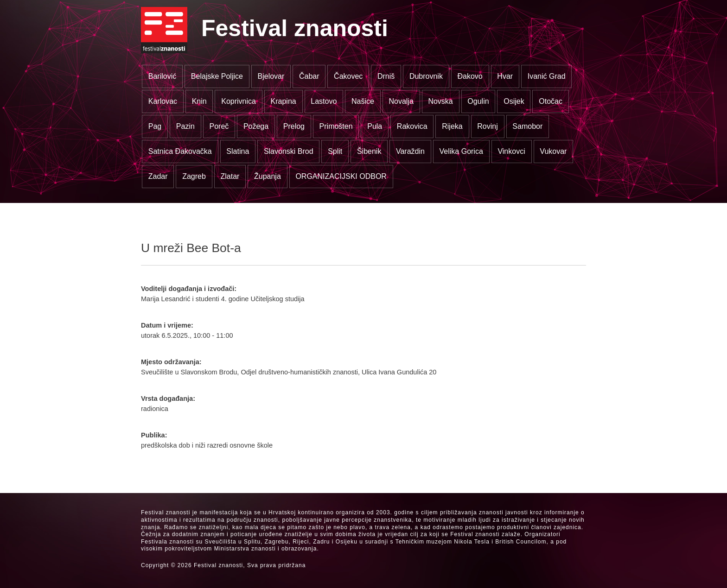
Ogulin (478, 101)
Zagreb (194, 176)
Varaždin (410, 151)
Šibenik (369, 151)
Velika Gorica (461, 151)
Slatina (238, 151)
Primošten (336, 126)
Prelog (294, 126)
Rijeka (452, 126)
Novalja (401, 101)
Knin (199, 101)
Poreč (219, 126)
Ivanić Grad (547, 76)
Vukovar (553, 151)
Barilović (162, 76)
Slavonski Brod (289, 151)
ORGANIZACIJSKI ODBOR (341, 176)
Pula (375, 126)
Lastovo (324, 101)
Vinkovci (511, 151)
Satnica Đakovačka (180, 151)
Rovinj (487, 126)
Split (335, 151)
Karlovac (163, 101)
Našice (363, 101)
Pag (155, 126)
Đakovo (470, 76)
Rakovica (412, 126)
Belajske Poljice (217, 76)
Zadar (158, 176)
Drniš (386, 76)
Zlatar (230, 176)
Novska (440, 101)
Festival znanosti (295, 28)
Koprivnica (239, 101)
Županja (268, 176)
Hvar (505, 76)
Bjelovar (271, 76)
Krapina (284, 101)
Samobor (527, 126)
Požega (256, 126)
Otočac (551, 101)
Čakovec (348, 76)
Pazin (185, 126)
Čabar (309, 76)
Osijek (514, 101)
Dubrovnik (426, 76)
